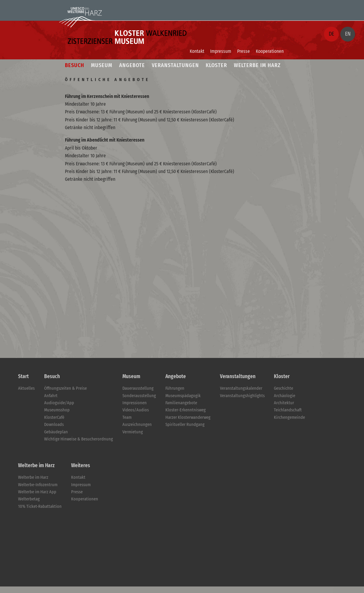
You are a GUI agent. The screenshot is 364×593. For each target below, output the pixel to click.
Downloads (54, 425)
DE (331, 34)
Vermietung (133, 432)
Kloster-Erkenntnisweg (186, 410)
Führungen (175, 388)
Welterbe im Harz (33, 477)
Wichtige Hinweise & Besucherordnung (79, 439)
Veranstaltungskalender (241, 388)
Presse (244, 51)
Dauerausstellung (138, 388)
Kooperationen (270, 51)
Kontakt (197, 51)
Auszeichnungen (137, 425)
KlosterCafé (54, 417)
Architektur (284, 403)
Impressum (221, 51)
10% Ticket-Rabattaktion (40, 506)
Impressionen (135, 403)
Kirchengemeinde (289, 417)
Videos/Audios (136, 410)
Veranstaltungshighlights (242, 396)
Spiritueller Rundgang (185, 425)
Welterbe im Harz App (37, 492)
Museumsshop (57, 410)
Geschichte (284, 388)
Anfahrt (51, 396)
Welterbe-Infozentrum (38, 485)
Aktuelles (26, 388)
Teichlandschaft (288, 410)
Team (127, 417)
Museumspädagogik (183, 396)
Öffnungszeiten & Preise (66, 388)
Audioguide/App (59, 403)
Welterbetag (29, 499)
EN (348, 34)
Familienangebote (181, 403)
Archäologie (285, 396)
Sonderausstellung (139, 396)
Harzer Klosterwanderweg (188, 417)
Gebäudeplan (56, 432)
